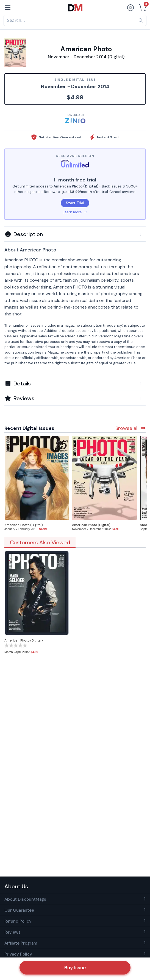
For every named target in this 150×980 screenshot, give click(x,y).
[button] (75, 234)
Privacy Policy (18, 954)
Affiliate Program (21, 943)
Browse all (130, 428)
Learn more (75, 212)
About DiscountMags (25, 899)
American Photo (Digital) (23, 525)
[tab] (75, 234)
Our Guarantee (19, 910)
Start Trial (75, 203)
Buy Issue (75, 968)
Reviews (13, 932)
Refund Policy (18, 921)
